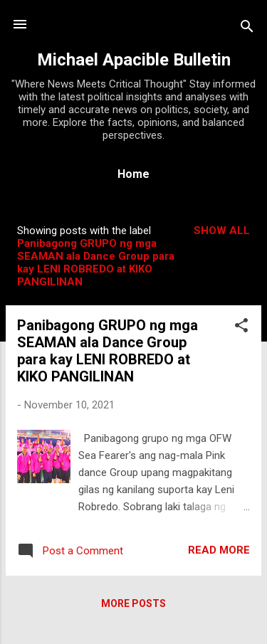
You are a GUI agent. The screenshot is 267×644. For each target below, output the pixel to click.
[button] (241, 328)
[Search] (247, 29)
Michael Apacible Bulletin (134, 60)
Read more (219, 550)
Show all (222, 231)
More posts (133, 603)
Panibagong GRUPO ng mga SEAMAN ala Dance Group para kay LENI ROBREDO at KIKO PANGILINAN (108, 351)
